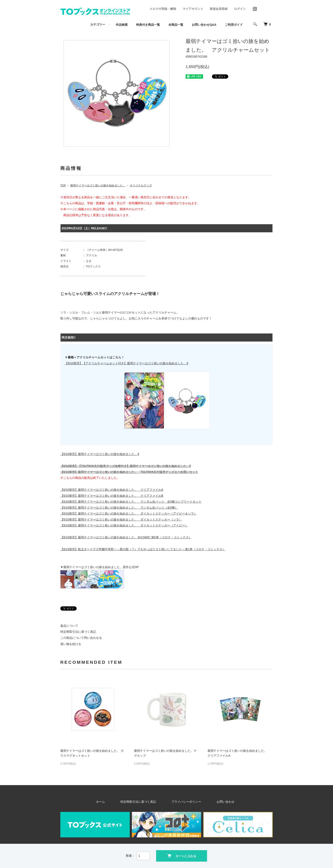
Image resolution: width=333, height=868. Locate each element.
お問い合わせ (213, 802)
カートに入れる (182, 855)
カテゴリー (98, 24)
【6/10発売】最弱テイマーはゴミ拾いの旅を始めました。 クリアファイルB (112, 496)
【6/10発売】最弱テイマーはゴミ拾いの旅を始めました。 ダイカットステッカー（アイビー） (124, 525)
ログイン (240, 9)
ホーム (115, 802)
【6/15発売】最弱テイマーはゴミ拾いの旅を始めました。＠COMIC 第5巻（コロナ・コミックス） (126, 537)
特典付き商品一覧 (148, 25)
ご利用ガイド (234, 25)
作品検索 (122, 25)
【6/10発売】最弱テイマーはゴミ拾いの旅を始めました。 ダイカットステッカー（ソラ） (121, 519)
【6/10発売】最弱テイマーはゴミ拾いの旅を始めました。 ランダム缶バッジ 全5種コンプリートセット (131, 502)
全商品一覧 (176, 25)
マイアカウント (193, 9)
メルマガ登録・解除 (163, 9)
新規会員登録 (219, 9)
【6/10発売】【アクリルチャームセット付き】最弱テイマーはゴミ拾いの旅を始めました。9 (126, 363)
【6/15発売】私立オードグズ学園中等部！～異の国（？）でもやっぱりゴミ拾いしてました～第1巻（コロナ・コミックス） (143, 549)
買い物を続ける (71, 644)
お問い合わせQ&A (204, 25)
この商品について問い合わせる (81, 638)
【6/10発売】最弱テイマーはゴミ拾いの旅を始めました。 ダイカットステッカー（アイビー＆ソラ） (129, 513)
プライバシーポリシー (183, 802)
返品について (69, 626)
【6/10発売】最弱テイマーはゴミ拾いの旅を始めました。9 (100, 454)
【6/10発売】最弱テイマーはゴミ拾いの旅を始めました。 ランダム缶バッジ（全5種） (119, 508)
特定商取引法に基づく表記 (78, 632)
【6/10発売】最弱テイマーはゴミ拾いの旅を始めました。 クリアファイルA (112, 490)
